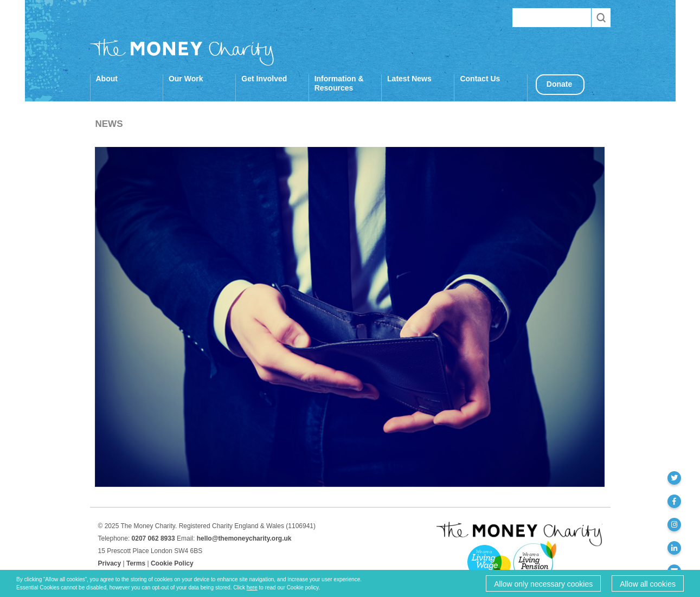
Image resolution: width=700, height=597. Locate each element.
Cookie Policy (172, 563)
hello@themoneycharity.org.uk (244, 538)
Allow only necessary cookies (543, 584)
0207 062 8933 (153, 538)
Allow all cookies (648, 584)
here (252, 588)
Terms (136, 563)
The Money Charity (182, 52)
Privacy (110, 563)
